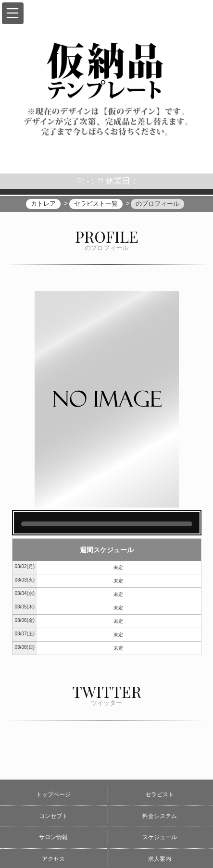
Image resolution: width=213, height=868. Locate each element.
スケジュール (160, 837)
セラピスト (160, 794)
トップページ (53, 794)
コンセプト (53, 816)
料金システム (160, 816)
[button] (13, 13)
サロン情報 (53, 837)
